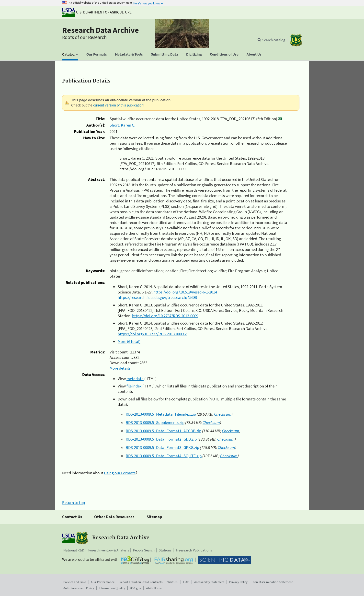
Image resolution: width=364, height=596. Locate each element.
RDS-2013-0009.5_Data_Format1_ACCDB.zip (164, 431)
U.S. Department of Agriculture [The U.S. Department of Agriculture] (97, 12)
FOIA (186, 582)
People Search (144, 550)
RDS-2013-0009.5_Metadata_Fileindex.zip (161, 414)
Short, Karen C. (122, 125)
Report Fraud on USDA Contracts (141, 582)
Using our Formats (120, 473)
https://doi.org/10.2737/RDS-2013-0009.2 (152, 334)
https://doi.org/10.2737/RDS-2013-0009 (165, 316)
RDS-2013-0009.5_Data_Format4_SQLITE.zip (164, 456)
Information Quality (112, 588)
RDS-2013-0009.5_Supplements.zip (155, 422)
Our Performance (103, 582)
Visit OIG (173, 582)
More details (120, 368)
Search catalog (274, 40)
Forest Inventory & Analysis (109, 550)
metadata (135, 379)
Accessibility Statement (209, 582)
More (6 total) (129, 341)
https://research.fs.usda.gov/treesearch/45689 (157, 297)
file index (134, 386)
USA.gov (135, 588)
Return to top (74, 503)
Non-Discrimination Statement (273, 582)
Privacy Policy (238, 582)
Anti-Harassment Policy (79, 588)
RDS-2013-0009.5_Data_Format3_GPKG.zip (162, 447)
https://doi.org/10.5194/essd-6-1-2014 (185, 292)
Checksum (223, 414)
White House (154, 588)
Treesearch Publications (194, 550)
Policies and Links (75, 582)
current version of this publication (118, 105)
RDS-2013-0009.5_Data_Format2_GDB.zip (161, 439)
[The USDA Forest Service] (296, 40)
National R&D (74, 550)
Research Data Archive (101, 30)
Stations (165, 550)
